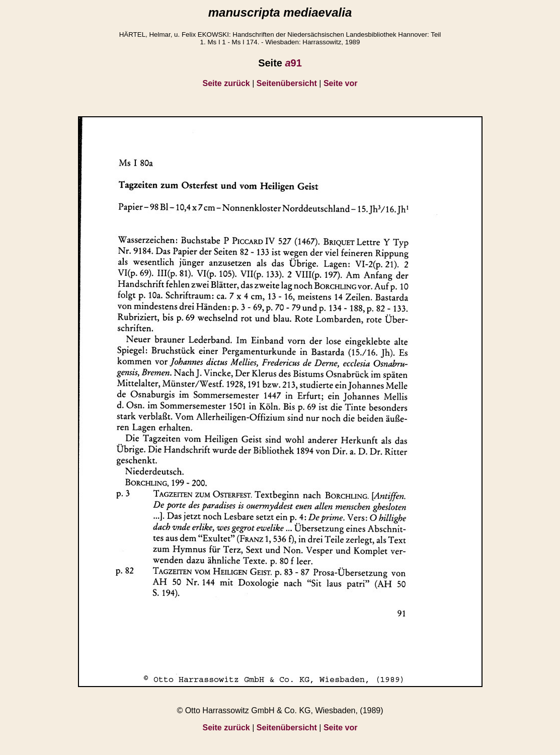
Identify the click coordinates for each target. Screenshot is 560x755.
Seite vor (341, 83)
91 (293, 63)
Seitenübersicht (287, 83)
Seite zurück (226, 83)
